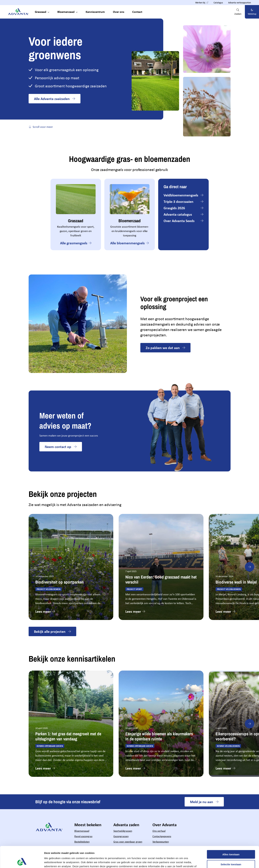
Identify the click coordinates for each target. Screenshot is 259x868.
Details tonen (182, 861)
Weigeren (231, 854)
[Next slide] (250, 567)
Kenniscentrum (95, 12)
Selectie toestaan (231, 844)
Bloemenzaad (66, 12)
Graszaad (41, 12)
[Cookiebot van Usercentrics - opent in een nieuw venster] (22, 861)
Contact (137, 12)
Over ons (119, 12)
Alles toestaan (231, 834)
